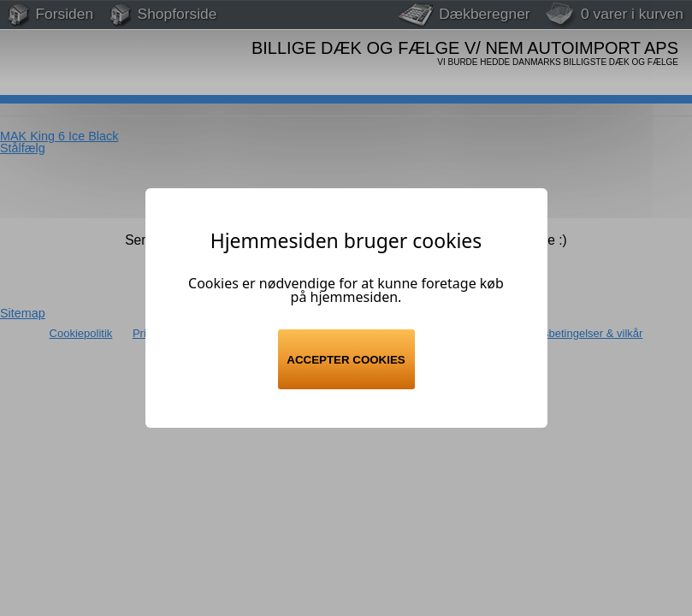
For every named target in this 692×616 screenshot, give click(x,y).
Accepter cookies (346, 360)
